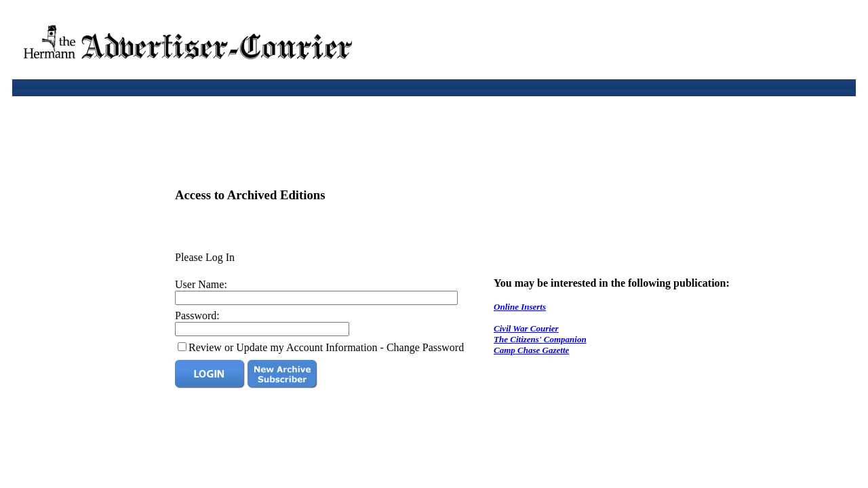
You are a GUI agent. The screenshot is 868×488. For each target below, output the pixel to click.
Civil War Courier (526, 328)
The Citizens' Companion (540, 339)
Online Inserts (520, 307)
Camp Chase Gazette (531, 350)
